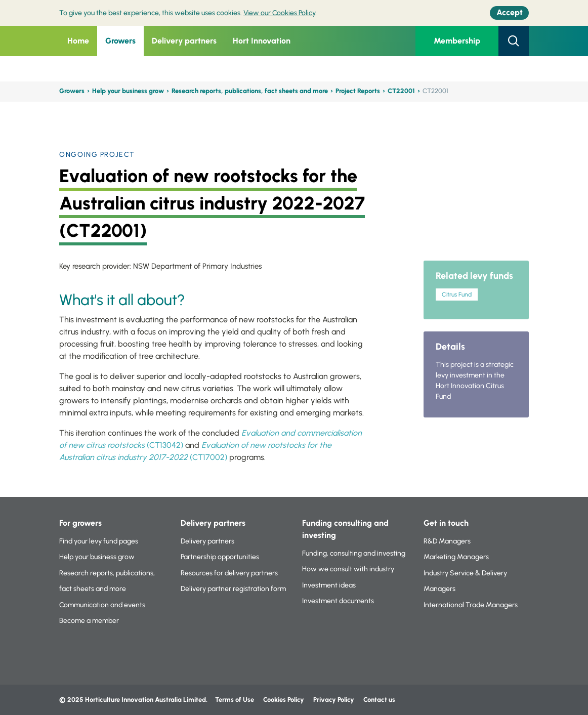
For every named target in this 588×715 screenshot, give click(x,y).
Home (78, 41)
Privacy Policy (334, 700)
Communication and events (102, 605)
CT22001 (401, 91)
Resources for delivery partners (229, 573)
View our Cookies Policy (279, 13)
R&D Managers (447, 541)
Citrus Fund (457, 295)
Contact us (379, 700)
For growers (80, 523)
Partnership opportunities (220, 557)
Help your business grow (128, 91)
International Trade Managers (471, 605)
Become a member (89, 621)
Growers (120, 41)
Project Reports (358, 91)
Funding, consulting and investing (354, 553)
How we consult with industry (348, 569)
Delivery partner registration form (233, 589)
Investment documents (338, 601)
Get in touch (446, 523)
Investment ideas (329, 585)
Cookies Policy (284, 700)
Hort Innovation (262, 41)
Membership (457, 41)
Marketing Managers (456, 557)
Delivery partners (184, 41)
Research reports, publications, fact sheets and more (250, 91)
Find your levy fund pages (99, 541)
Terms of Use (235, 700)
